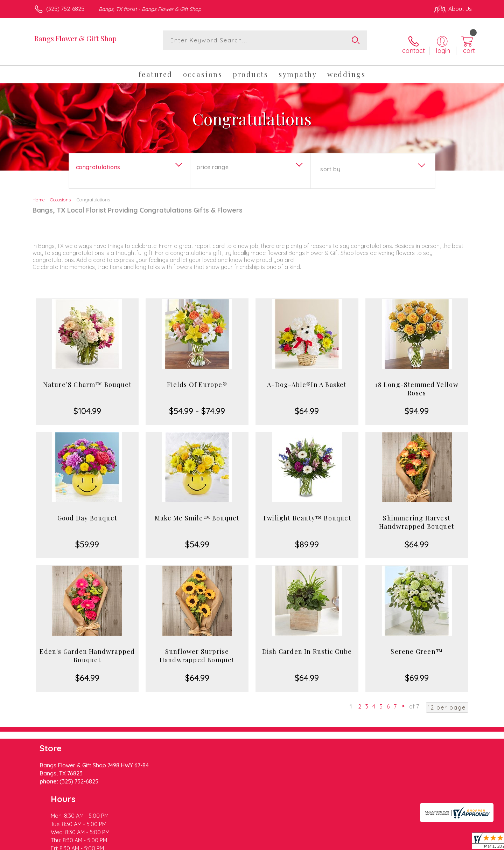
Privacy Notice (360, 843)
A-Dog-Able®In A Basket (307, 378)
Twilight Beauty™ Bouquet (307, 511)
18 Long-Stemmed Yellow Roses (416, 382)
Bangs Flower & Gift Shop (75, 38)
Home (39, 193)
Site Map (453, 843)
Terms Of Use (318, 843)
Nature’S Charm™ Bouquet (87, 378)
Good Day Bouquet (87, 511)
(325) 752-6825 (65, 9)
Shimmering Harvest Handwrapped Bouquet (417, 515)
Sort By (330, 162)
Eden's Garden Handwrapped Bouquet (87, 649)
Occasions (60, 193)
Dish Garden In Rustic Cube (307, 644)
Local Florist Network (410, 843)
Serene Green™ (417, 644)
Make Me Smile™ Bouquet (197, 511)
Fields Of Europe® (197, 378)
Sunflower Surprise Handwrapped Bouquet (197, 649)
